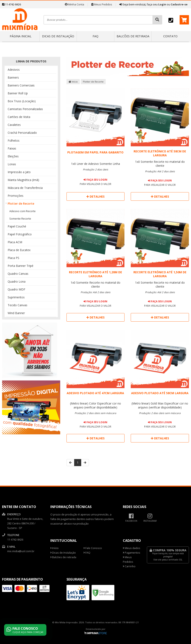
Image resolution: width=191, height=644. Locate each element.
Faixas (12, 148)
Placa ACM (15, 242)
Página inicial (21, 36)
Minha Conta (74, 4)
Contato (170, 36)
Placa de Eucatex (19, 250)
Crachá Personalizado (22, 133)
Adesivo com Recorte (22, 211)
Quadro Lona (17, 281)
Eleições (13, 156)
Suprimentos (16, 297)
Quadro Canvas (18, 274)
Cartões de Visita (19, 117)
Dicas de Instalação (58, 36)
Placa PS (13, 258)
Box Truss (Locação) (22, 101)
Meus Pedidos (102, 4)
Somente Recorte (20, 219)
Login (162, 4)
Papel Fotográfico (20, 234)
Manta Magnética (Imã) (23, 180)
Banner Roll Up (18, 93)
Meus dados (132, 548)
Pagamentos (132, 553)
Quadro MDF (16, 289)
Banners (13, 77)
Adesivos (14, 70)
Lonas (12, 164)
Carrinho (129, 566)
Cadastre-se (179, 4)
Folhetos (14, 140)
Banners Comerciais (21, 85)
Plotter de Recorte (21, 204)
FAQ (95, 36)
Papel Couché (17, 226)
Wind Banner (16, 313)
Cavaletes (14, 125)
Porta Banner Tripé (21, 266)
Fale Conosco (93, 548)
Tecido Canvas (18, 305)
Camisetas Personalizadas (25, 109)
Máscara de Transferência (25, 188)
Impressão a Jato (19, 172)
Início (73, 82)
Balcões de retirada (133, 36)
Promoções (16, 196)
